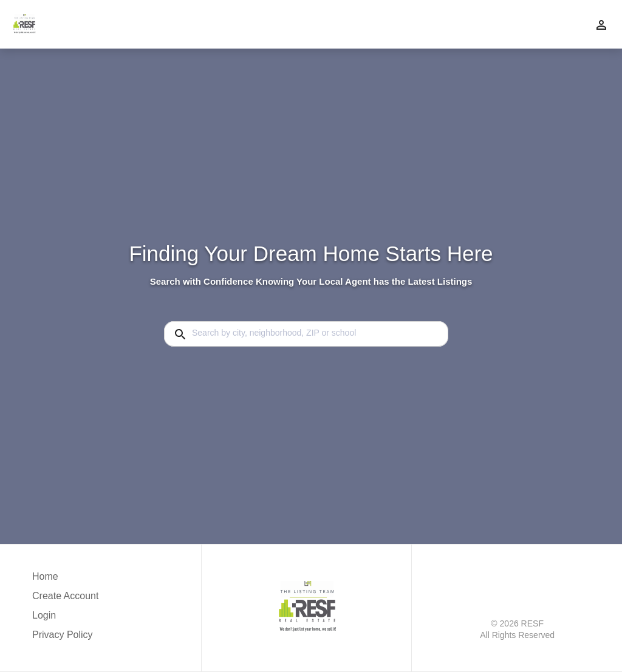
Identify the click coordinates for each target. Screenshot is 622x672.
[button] (65, 619)
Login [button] (44, 615)
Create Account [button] (65, 596)
